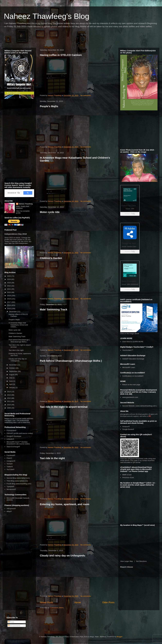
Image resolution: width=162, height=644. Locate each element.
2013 (9, 395)
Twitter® (10, 467)
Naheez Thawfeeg (26, 204)
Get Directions (141, 561)
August (12, 375)
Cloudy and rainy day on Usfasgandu (62, 556)
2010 (9, 405)
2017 (9, 302)
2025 (9, 276)
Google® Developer (14, 436)
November (13, 365)
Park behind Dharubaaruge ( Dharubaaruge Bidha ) (71, 361)
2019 (9, 296)
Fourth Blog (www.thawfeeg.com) (19, 484)
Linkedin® (10, 439)
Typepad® (10, 486)
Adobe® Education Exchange (133, 359)
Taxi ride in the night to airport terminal (64, 407)
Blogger (120, 637)
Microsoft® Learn (129, 367)
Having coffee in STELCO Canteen (61, 55)
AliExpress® (11, 509)
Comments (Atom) (57, 608)
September (13, 371)
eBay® (9, 511)
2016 (9, 305)
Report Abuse (127, 567)
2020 (9, 292)
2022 (9, 286)
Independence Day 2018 (16, 234)
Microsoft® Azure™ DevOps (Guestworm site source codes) (18, 443)
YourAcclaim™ (128, 350)
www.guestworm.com (130, 397)
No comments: (86, 95)
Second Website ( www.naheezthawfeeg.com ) (140, 406)
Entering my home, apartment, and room (65, 504)
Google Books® (128, 429)
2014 (9, 392)
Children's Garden (51, 258)
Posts (11, 622)
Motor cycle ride (50, 212)
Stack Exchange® (13, 447)
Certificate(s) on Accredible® (133, 376)
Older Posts (108, 602)
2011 (9, 401)
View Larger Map (127, 561)
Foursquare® (11, 430)
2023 (9, 283)
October (12, 368)
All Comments (14, 626)
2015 (9, 309)
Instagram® (11, 461)
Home (78, 602)
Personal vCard (128, 478)
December (13, 311)
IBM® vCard (127, 475)
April (11, 384)
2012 (9, 398)
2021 (9, 289)
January (12, 388)
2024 (9, 279)
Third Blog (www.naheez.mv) (17, 481)
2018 (9, 299)
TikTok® (10, 464)
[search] (14, 193)
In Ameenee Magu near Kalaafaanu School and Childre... (18, 325)
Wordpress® (11, 489)
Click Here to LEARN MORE (133, 342)
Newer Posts (46, 602)
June (11, 381)
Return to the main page (131, 385)
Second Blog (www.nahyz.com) (18, 478)
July (11, 378)
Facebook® (11, 455)
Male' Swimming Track (54, 309)
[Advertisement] (49, 39)
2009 (9, 408)
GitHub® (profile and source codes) (20, 433)
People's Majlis (49, 106)
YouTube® (10, 469)
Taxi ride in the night (52, 458)
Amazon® (126, 426)
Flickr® (9, 458)
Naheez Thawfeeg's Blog (47, 16)
